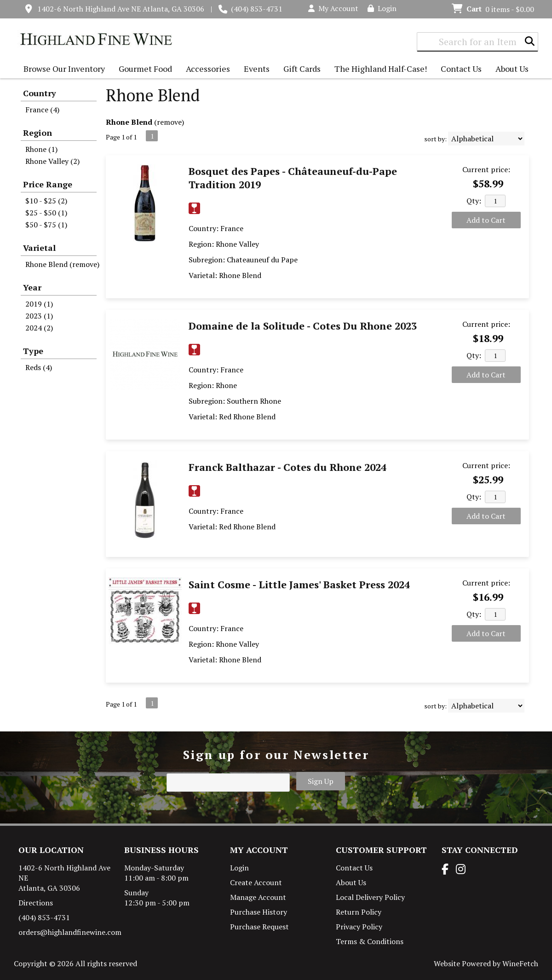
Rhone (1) (41, 149)
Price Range (48, 184)
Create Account (256, 882)
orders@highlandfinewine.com (70, 932)
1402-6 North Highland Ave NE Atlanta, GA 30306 (121, 9)
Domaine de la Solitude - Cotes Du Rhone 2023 (303, 326)
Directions (36, 903)
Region (37, 133)
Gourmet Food (143, 70)
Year (32, 287)
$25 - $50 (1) (46, 213)
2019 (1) (39, 304)
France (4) (42, 110)
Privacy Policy (359, 927)
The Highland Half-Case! (381, 69)
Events (257, 69)
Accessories (206, 70)
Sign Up (321, 781)
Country (40, 93)
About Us (510, 70)
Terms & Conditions (370, 941)
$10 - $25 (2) (46, 201)
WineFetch (520, 963)
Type (33, 351)
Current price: (486, 169)
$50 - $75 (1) (46, 225)
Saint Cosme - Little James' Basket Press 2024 (299, 584)
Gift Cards (302, 69)
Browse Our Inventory (62, 70)
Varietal (39, 248)
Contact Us (461, 69)
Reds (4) (39, 367)
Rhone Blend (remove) (62, 264)
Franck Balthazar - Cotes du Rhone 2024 (287, 467)
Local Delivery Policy (370, 897)
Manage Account (258, 897)
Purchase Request (259, 927)
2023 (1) (39, 316)
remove (169, 122)
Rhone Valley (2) (52, 161)
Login (382, 8)
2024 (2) (39, 328)
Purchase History (259, 912)
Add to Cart (486, 220)
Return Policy (359, 912)
